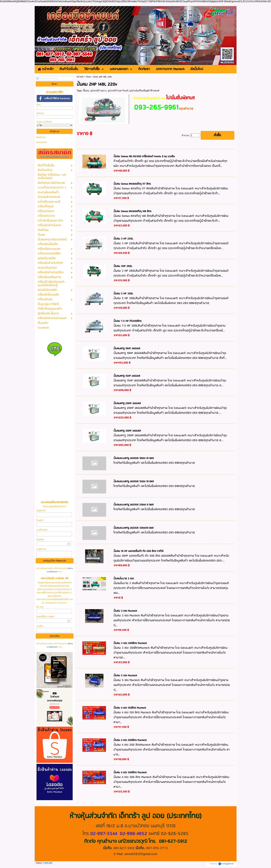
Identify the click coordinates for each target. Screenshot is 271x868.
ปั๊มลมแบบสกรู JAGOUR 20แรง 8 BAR (134, 505)
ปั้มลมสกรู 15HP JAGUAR (127, 376)
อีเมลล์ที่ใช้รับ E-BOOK (45, 617)
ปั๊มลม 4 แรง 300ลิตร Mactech (130, 773)
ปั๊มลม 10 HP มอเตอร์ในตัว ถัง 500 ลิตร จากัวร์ (138, 551)
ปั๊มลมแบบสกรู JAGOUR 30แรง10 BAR (134, 528)
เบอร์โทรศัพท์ (42, 530)
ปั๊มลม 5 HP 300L (123, 294)
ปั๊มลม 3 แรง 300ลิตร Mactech (130, 643)
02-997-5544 (104, 834)
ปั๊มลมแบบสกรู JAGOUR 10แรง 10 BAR (134, 458)
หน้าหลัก (80, 77)
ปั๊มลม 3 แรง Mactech (125, 611)
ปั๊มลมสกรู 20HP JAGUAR (127, 403)
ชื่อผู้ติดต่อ (41, 511)
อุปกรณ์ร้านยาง (98, 91)
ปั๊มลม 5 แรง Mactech (125, 676)
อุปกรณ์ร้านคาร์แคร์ (118, 91)
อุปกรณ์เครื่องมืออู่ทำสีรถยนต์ (144, 91)
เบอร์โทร (40, 626)
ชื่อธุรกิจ (40, 520)
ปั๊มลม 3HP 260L (123, 266)
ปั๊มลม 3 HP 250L (123, 239)
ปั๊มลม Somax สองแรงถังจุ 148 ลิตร (132, 211)
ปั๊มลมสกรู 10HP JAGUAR (127, 349)
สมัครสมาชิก (42, 142)
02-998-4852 (133, 834)
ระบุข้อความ (41, 549)
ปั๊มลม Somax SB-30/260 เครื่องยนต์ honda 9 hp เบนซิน (144, 157)
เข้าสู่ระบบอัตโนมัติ (44, 122)
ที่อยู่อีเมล (40, 540)
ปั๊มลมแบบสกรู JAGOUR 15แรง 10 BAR (134, 482)
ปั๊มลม (88, 77)
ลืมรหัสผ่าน (41, 137)
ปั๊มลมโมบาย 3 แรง (124, 579)
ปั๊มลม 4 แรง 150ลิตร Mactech (130, 708)
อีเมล (39, 105)
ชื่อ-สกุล (40, 607)
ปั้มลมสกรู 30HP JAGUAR (127, 431)
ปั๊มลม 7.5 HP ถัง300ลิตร (128, 321)
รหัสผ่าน (40, 113)
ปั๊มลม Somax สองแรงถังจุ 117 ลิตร (132, 184)
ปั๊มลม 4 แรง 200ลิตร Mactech (130, 740)
